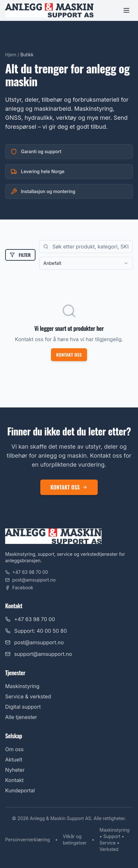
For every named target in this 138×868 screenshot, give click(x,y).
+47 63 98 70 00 (27, 572)
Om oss (14, 749)
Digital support (23, 707)
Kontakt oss (69, 355)
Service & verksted (28, 696)
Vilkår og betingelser (75, 840)
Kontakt (14, 780)
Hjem (11, 55)
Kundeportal (20, 790)
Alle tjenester (21, 717)
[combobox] (86, 263)
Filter (20, 255)
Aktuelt (14, 760)
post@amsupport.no (30, 580)
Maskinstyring (22, 686)
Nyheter (15, 770)
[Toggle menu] (126, 10)
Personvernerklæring (28, 840)
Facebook (19, 588)
